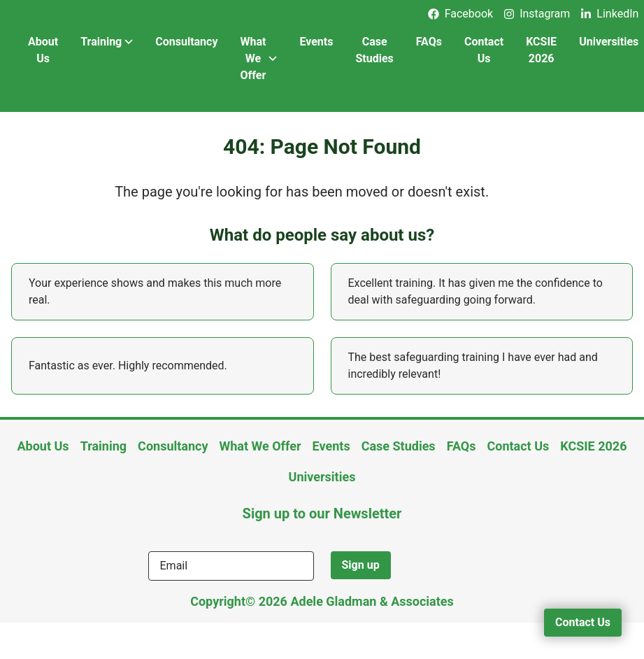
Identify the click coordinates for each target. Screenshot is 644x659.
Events (316, 42)
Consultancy (186, 42)
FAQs (429, 42)
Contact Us (484, 50)
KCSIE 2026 (541, 50)
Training (107, 42)
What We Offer (258, 58)
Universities (322, 477)
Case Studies (374, 50)
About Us (43, 50)
